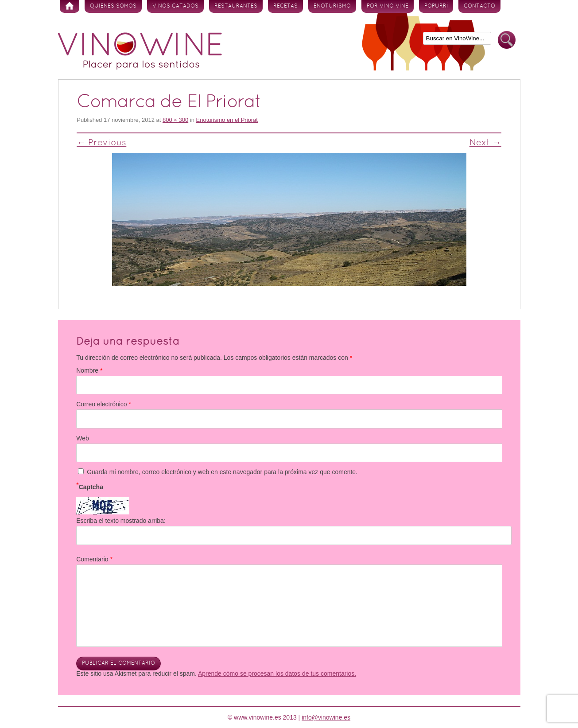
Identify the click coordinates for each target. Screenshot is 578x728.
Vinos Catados (175, 6)
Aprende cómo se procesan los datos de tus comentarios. (277, 673)
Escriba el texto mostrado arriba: (121, 521)
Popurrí (436, 6)
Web (83, 438)
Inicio (70, 6)
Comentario (94, 559)
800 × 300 (175, 120)
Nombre (89, 370)
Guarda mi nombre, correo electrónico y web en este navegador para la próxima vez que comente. (222, 472)
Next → (485, 143)
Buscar (507, 40)
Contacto (479, 6)
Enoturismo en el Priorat (227, 120)
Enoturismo (332, 6)
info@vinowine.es (326, 717)
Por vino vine (388, 6)
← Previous (101, 143)
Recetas (285, 6)
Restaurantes (236, 6)
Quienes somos (113, 6)
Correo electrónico (104, 404)
